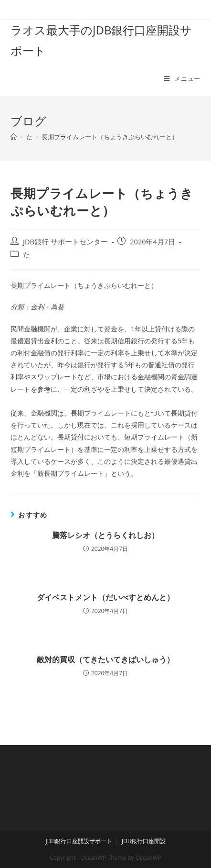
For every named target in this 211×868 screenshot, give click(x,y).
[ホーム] (14, 137)
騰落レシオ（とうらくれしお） (105, 535)
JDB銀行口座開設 (144, 841)
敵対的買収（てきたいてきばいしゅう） (105, 659)
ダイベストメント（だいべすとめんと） (105, 597)
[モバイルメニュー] (182, 78)
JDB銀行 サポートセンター (65, 242)
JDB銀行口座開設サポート (79, 841)
